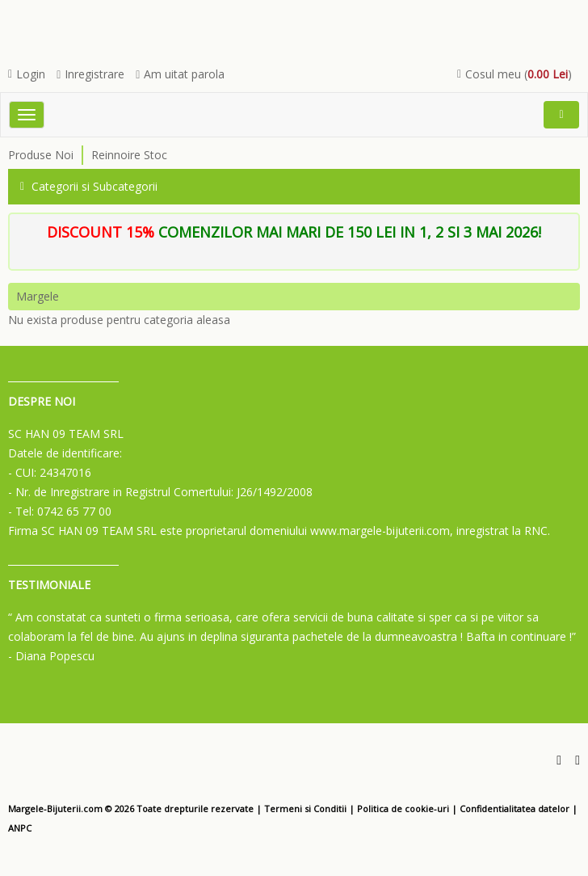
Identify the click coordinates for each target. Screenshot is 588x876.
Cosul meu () (514, 74)
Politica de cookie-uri (403, 809)
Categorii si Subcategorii (89, 186)
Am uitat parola (180, 74)
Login (27, 74)
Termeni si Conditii (305, 809)
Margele (38, 296)
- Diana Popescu (51, 656)
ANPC (20, 828)
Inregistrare (90, 74)
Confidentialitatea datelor (514, 809)
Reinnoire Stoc (129, 155)
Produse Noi (41, 155)
